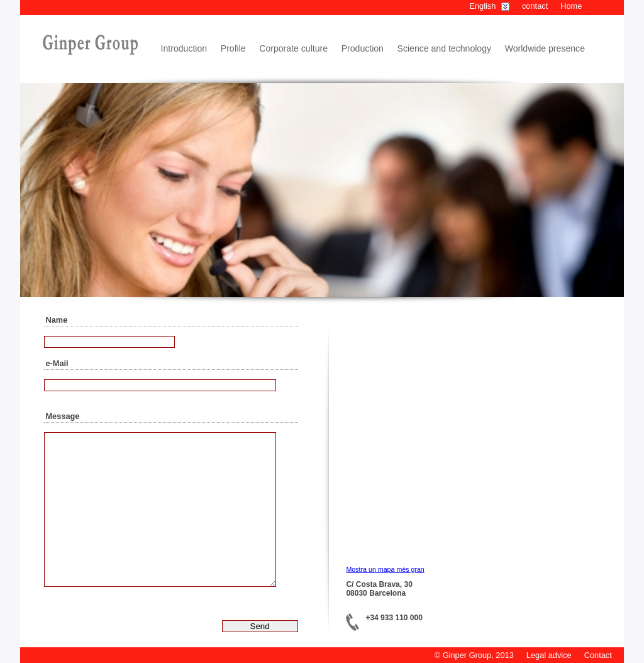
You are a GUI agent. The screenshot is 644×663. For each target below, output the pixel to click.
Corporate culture (293, 48)
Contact (598, 655)
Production (363, 48)
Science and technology (445, 48)
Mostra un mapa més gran (385, 569)
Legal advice (549, 655)
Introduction (184, 48)
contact (535, 6)
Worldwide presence (545, 48)
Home (571, 6)
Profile (233, 48)
